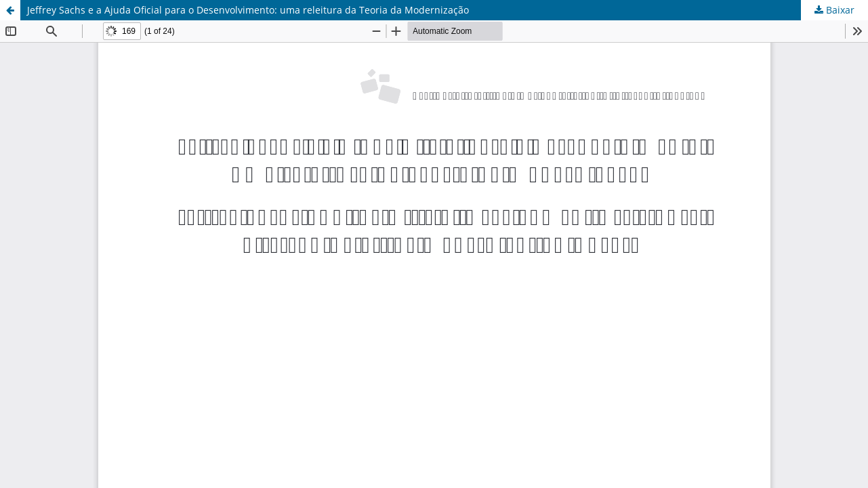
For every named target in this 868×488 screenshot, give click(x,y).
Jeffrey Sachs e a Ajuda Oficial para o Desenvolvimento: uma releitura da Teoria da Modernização (248, 10)
